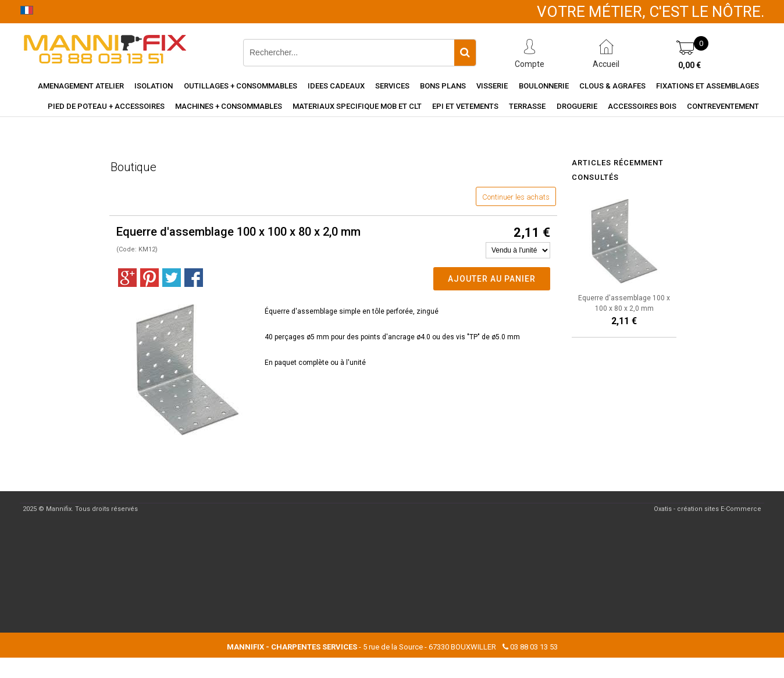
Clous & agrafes (612, 86)
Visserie (492, 86)
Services (392, 86)
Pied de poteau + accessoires (106, 106)
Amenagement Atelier (81, 86)
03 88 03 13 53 (534, 647)
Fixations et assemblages (708, 86)
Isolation (154, 86)
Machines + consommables (229, 106)
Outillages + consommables (240, 86)
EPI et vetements (465, 106)
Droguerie (577, 106)
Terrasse (527, 106)
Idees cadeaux (336, 86)
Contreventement (723, 106)
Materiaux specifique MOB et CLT (357, 106)
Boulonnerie (544, 86)
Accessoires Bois (642, 106)
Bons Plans (443, 86)
